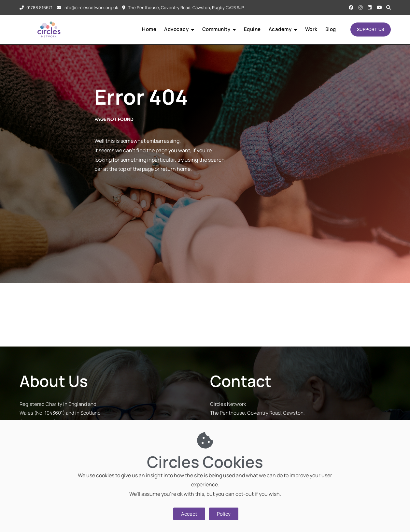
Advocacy (176, 29)
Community (216, 29)
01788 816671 (36, 7)
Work (311, 29)
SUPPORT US (371, 29)
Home (149, 29)
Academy (280, 29)
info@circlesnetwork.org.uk (87, 7)
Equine (252, 29)
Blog (331, 29)
